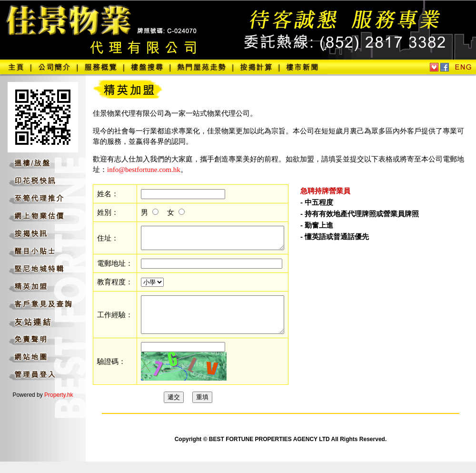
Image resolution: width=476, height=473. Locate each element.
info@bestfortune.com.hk (144, 170)
